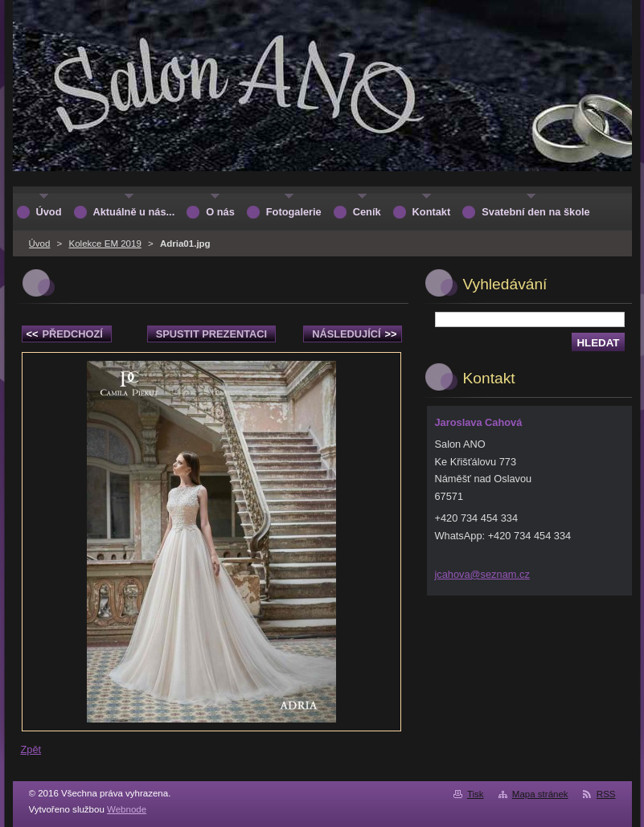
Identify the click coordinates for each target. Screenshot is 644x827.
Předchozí (65, 334)
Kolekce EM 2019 (105, 244)
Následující (354, 334)
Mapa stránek (540, 794)
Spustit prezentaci (211, 334)
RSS (606, 794)
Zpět (31, 749)
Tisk (476, 794)
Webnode (127, 809)
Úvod (40, 244)
